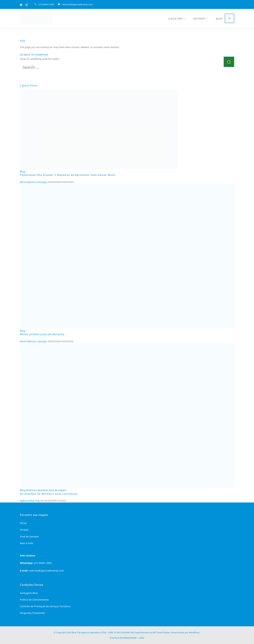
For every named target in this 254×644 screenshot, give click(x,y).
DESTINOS (199, 18)
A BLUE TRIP (175, 18)
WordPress (194, 632)
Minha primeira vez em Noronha (42, 334)
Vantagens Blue (29, 593)
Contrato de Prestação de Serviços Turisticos (45, 606)
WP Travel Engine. (161, 632)
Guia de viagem (58, 490)
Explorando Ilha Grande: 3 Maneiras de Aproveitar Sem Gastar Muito (68, 175)
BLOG (219, 18)
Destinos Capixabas (37, 490)
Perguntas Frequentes (33, 613)
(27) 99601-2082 (46, 4)
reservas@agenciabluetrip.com (77, 4)
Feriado (24, 529)
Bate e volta (27, 543)
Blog (23, 171)
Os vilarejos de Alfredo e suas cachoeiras (49, 494)
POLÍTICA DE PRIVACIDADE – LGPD (127, 638)
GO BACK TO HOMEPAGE (34, 54)
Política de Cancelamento (34, 599)
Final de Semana (29, 536)
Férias (23, 523)
